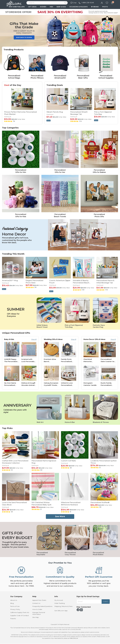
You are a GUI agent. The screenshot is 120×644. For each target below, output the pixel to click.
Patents (13, 619)
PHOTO (105, 7)
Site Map (35, 617)
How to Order (37, 609)
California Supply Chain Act (20, 612)
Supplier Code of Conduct (20, 615)
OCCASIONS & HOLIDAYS (78, 7)
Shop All (34, 339)
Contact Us (36, 603)
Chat (74, 3)
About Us (14, 600)
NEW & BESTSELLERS (17, 7)
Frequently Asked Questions (42, 606)
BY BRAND (95, 7)
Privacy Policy (15, 609)
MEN (51, 7)
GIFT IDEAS (32, 7)
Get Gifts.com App (61, 611)
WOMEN (43, 7)
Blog (12, 603)
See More (60, 516)
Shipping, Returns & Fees (63, 606)
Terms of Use (15, 606)
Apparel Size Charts (39, 600)
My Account (59, 600)
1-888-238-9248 (88, 3)
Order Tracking (60, 603)
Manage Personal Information (39, 613)
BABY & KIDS (61, 7)
